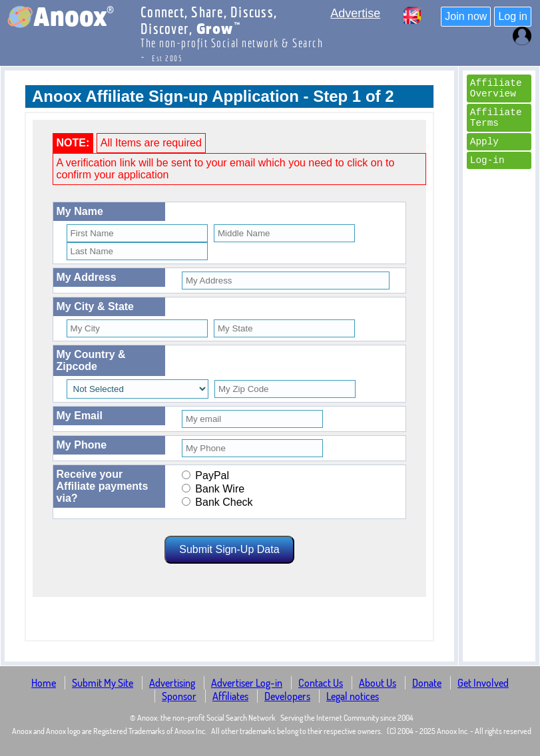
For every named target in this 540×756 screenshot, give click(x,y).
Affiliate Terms (496, 118)
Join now (466, 16)
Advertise (355, 13)
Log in (513, 16)
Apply (484, 142)
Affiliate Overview (496, 89)
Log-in (487, 160)
